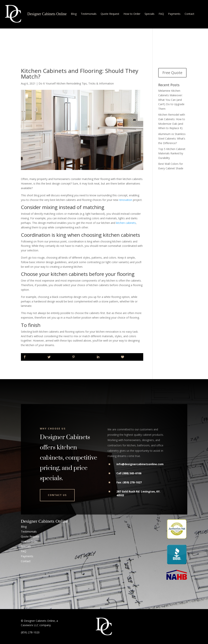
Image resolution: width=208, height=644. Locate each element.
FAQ (161, 14)
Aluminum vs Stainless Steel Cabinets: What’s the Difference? (172, 139)
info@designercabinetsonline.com (140, 464)
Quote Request (110, 14)
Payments (174, 14)
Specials (149, 14)
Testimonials (89, 14)
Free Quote (172, 73)
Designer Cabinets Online (47, 14)
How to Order (132, 14)
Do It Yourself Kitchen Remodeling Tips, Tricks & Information (76, 83)
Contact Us (57, 495)
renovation (126, 200)
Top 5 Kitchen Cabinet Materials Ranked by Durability (172, 154)
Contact (189, 14)
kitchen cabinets (126, 223)
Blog (74, 14)
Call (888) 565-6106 (129, 473)
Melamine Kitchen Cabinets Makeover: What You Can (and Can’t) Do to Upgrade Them (171, 100)
